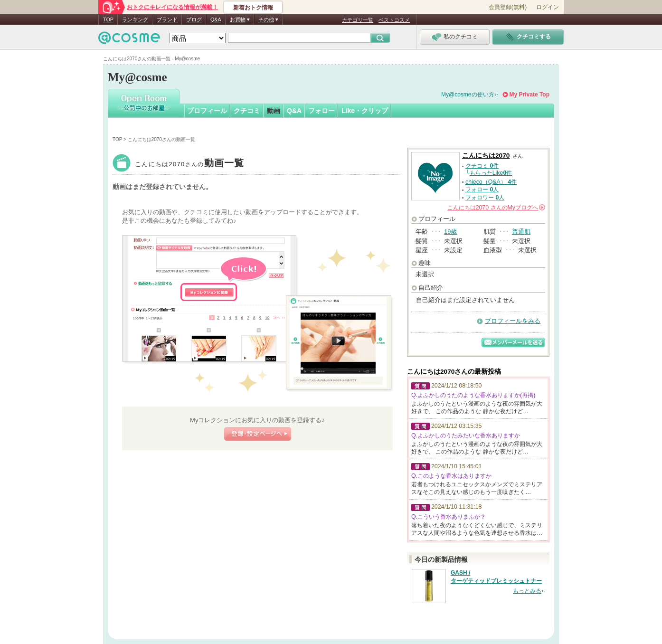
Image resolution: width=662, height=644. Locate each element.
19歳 (450, 232)
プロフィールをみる (513, 321)
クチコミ (247, 111)
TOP (108, 19)
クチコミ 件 (482, 166)
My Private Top (530, 95)
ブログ (194, 19)
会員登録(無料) (508, 7)
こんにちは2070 (190, 164)
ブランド (167, 19)
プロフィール (207, 111)
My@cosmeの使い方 (468, 95)
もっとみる (527, 591)
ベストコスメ (394, 20)
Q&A (216, 19)
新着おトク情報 (253, 8)
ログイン (548, 7)
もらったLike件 (491, 173)
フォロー (322, 111)
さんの (496, 208)
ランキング (135, 19)
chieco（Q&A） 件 (491, 182)
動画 (274, 111)
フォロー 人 (482, 189)
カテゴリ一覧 (358, 20)
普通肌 (521, 232)
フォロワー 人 (485, 198)
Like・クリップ (365, 111)
